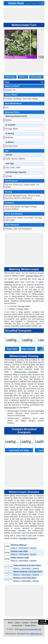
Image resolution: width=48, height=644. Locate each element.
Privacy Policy (30, 625)
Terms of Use (17, 625)
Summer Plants (32, 276)
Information (36, 77)
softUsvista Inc (36, 634)
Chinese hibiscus (19, 545)
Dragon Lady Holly (19, 551)
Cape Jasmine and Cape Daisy (27, 565)
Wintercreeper (21, 57)
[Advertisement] (24, 14)
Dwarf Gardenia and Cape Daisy (28, 571)
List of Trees (30, 3)
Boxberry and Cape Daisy (25, 578)
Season (33, 548)
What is (23, 77)
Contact (25, 622)
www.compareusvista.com (30, 629)
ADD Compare (43, 622)
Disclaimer (35, 622)
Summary (10, 77)
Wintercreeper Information (26, 372)
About (17, 622)
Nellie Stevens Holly (20, 557)
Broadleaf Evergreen (28, 538)
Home (10, 622)
